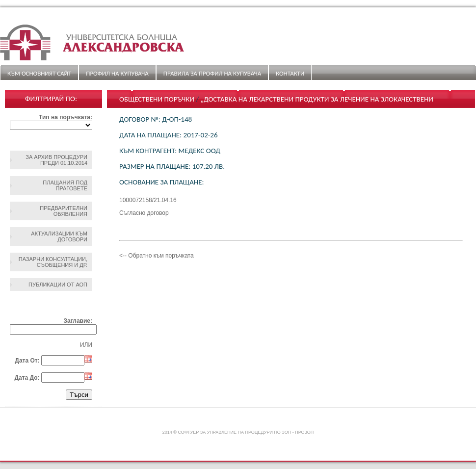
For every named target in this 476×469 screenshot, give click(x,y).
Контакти (290, 73)
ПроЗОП (304, 432)
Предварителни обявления (64, 211)
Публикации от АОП (58, 285)
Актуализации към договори (59, 236)
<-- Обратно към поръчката (157, 256)
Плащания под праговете (65, 185)
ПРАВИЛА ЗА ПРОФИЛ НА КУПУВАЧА (212, 73)
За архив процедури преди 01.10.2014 (56, 160)
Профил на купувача (117, 73)
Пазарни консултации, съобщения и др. (53, 262)
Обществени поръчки (157, 99)
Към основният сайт (39, 73)
